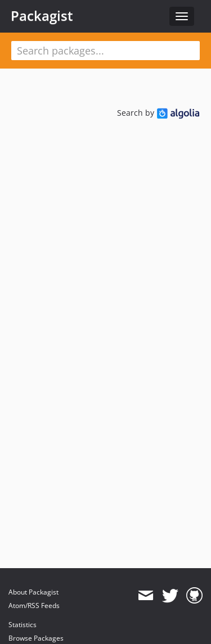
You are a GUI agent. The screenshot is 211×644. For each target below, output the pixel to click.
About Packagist (33, 592)
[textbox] (105, 51)
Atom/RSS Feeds (34, 606)
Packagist (42, 16)
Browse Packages (36, 638)
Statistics (23, 625)
